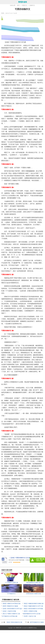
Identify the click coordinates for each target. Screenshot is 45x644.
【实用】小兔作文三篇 (29, 616)
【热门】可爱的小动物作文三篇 (11, 614)
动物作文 (32, 5)
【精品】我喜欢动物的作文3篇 (14, 622)
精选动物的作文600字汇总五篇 (32, 614)
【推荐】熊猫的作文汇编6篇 (10, 606)
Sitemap (35, 628)
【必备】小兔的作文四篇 (9, 611)
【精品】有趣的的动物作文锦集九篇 (33, 604)
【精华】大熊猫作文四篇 (30, 611)
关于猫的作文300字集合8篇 (10, 616)
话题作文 (24, 5)
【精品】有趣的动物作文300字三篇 (33, 606)
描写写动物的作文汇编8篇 (37, 622)
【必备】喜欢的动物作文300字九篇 (12, 609)
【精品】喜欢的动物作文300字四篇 (33, 609)
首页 (18, 5)
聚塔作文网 (19, 628)
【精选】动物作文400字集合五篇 (11, 604)
